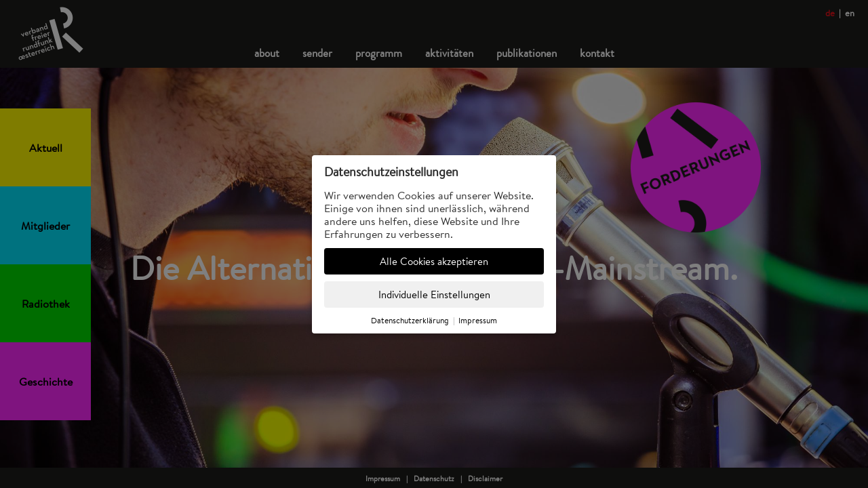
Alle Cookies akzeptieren (434, 261)
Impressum (478, 320)
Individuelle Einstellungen (434, 294)
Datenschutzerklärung (410, 320)
